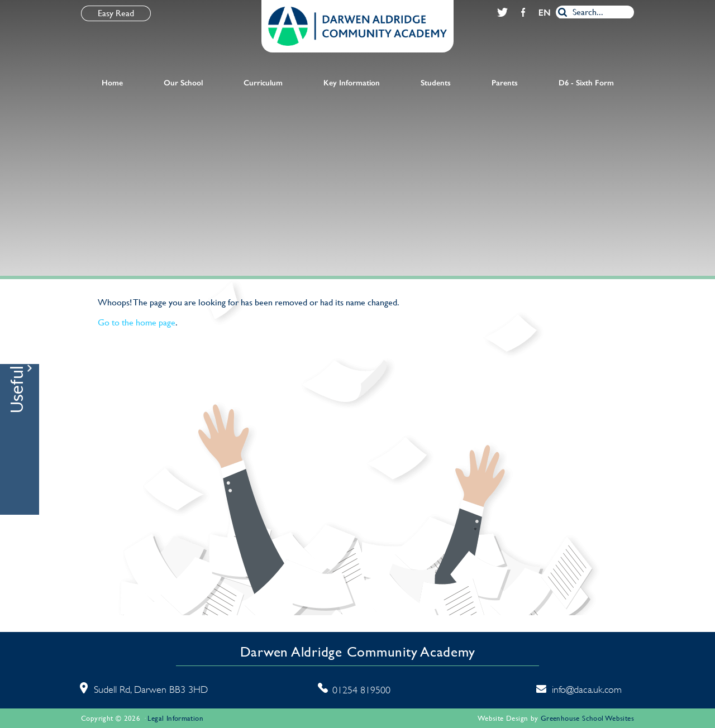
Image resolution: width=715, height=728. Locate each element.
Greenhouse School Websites (587, 718)
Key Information (352, 83)
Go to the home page (137, 322)
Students (436, 83)
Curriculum (263, 83)
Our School (183, 83)
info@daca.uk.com (587, 689)
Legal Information (175, 718)
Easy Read (116, 13)
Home (112, 83)
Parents (505, 83)
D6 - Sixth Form (586, 83)
